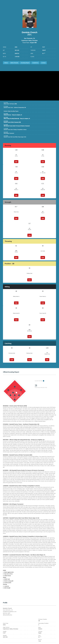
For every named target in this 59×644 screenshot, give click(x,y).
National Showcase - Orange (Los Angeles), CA (28, 114)
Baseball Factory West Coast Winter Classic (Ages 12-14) (30, 136)
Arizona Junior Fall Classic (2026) (30, 103)
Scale (16, 162)
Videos (6, 63)
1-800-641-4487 (55, 4)
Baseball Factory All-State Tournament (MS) (28, 122)
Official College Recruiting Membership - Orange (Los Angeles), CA (28, 118)
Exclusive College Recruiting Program (30, 111)
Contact (43, 63)
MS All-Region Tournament (30, 133)
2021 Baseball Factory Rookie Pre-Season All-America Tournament (28, 125)
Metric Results (14, 63)
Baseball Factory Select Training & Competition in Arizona (30, 129)
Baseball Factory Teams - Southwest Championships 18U (30, 107)
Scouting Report (25, 63)
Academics (35, 63)
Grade (43, 258)
